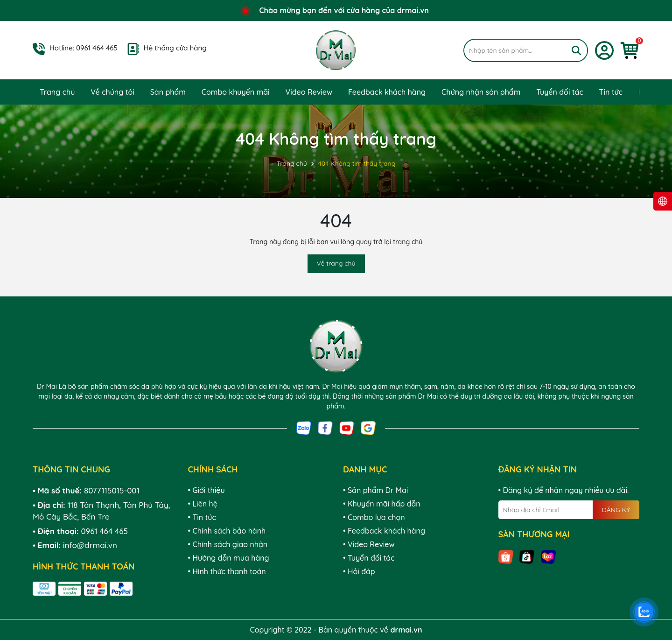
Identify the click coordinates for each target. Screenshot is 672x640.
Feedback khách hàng (387, 92)
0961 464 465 (97, 48)
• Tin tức (202, 517)
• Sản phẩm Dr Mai (375, 490)
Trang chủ (57, 92)
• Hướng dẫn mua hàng (229, 558)
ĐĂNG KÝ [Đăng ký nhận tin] (616, 510)
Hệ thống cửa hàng (175, 48)
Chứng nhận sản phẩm (481, 92)
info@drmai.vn (90, 545)
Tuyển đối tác (560, 92)
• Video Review (369, 544)
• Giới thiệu (206, 490)
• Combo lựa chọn (374, 517)
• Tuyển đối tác (369, 558)
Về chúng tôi (112, 92)
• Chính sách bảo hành (227, 531)
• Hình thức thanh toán (227, 571)
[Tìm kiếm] (576, 50)
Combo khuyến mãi (236, 92)
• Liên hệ (203, 504)
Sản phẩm (168, 92)
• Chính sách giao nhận (228, 544)
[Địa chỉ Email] (569, 510)
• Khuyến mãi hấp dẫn (382, 504)
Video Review (309, 92)
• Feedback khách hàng (384, 531)
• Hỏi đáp (359, 571)
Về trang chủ (336, 263)
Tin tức (611, 92)
